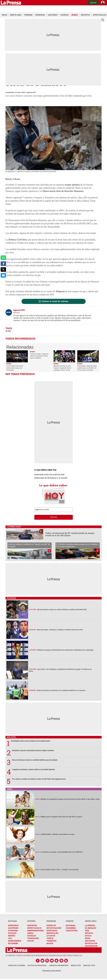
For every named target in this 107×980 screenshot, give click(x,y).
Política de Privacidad (37, 965)
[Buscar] (103, 20)
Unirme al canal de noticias (55, 301)
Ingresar (93, 3)
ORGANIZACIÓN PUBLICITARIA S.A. (68, 955)
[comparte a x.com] (3, 270)
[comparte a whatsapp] (3, 258)
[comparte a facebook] (3, 264)
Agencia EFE (31, 92)
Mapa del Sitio (89, 965)
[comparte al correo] (3, 275)
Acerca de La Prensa (17, 965)
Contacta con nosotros (59, 965)
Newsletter (76, 965)
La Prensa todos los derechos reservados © (29, 955)
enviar (54, 517)
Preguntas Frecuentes (52, 971)
